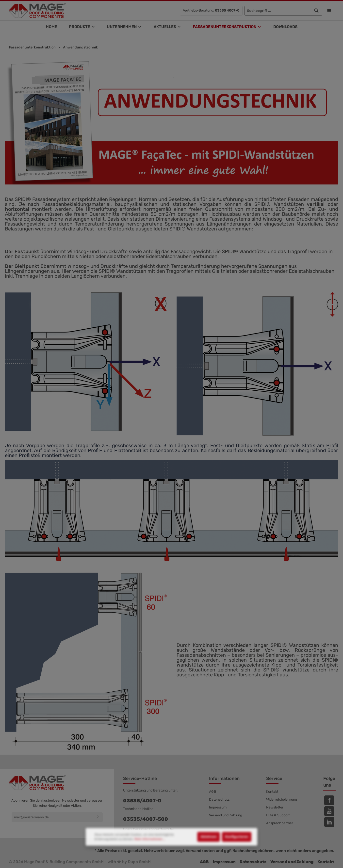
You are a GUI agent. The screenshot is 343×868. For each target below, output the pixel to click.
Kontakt (272, 792)
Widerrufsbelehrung (282, 799)
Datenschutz (219, 799)
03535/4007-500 (146, 819)
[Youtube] (329, 811)
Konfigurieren (237, 853)
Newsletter (275, 807)
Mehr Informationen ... (150, 856)
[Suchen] (317, 11)
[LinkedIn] (329, 822)
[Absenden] (98, 817)
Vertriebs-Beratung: (211, 10)
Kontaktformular (161, 829)
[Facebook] (329, 800)
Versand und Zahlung (226, 815)
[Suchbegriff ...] (278, 11)
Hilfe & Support (278, 815)
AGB (212, 792)
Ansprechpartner (280, 823)
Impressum (218, 807)
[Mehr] (329, 11)
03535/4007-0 (142, 801)
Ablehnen (209, 853)
